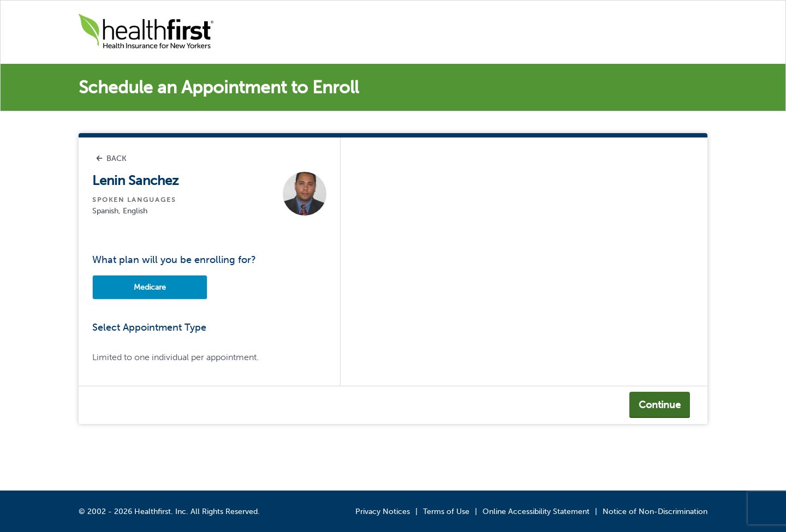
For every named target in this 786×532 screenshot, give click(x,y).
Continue (660, 405)
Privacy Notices (383, 512)
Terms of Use (446, 512)
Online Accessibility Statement (536, 512)
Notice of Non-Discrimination (655, 512)
